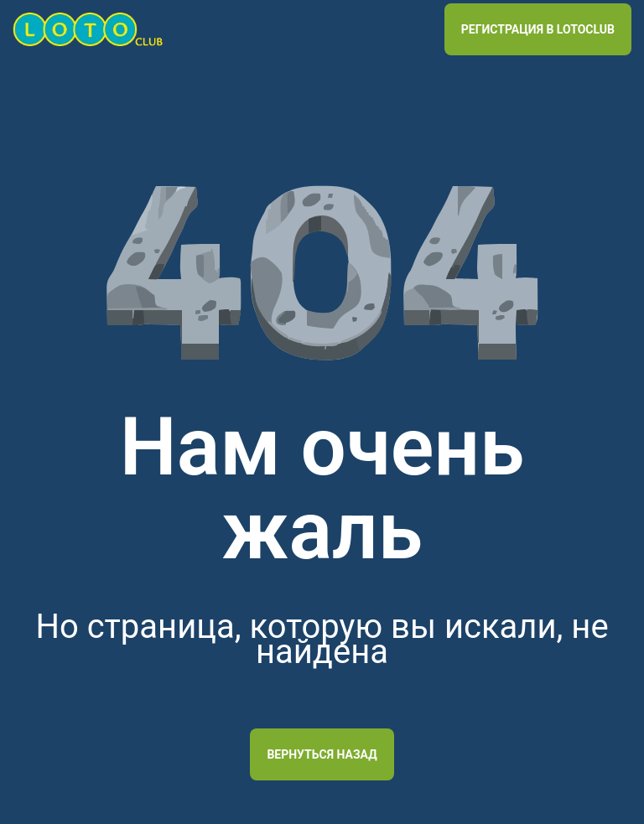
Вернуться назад (322, 754)
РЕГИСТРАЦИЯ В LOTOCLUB (538, 29)
